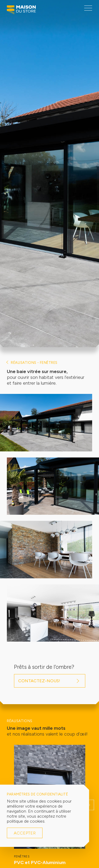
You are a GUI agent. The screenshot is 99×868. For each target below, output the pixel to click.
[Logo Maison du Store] (21, 11)
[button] (89, 805)
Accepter (25, 833)
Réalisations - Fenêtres (34, 363)
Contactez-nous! (39, 681)
